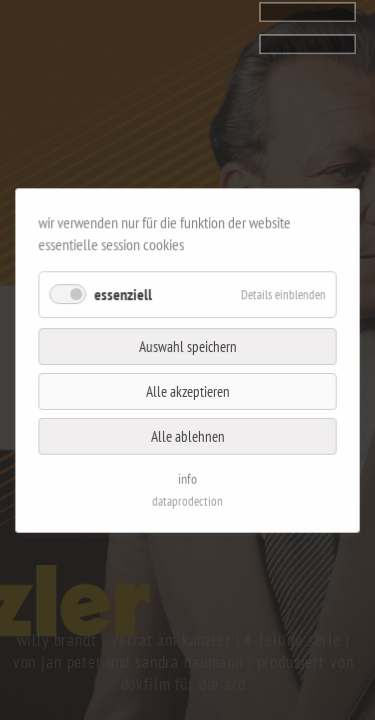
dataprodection (187, 484)
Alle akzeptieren (187, 387)
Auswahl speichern (187, 347)
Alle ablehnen (188, 427)
